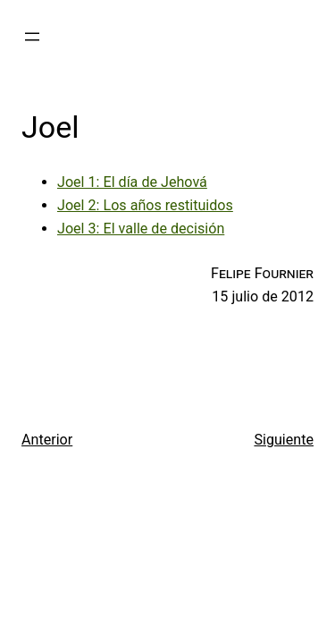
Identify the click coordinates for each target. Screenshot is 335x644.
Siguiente (284, 440)
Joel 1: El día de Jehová (132, 182)
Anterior (47, 440)
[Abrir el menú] (32, 37)
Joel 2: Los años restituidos (145, 205)
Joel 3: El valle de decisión (141, 229)
